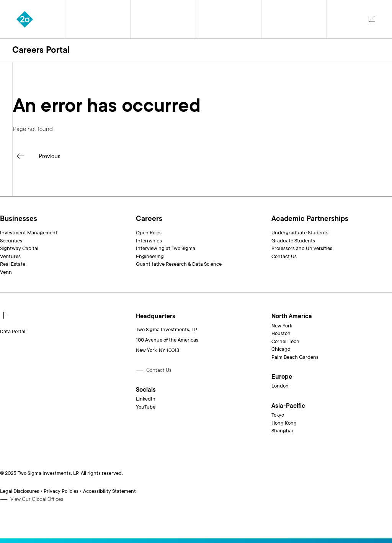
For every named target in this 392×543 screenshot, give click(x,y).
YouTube (146, 407)
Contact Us (284, 257)
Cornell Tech (285, 342)
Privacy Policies (61, 491)
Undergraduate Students (300, 233)
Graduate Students (293, 241)
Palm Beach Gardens (295, 357)
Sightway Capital (19, 249)
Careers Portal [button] (41, 50)
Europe (282, 377)
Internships (149, 241)
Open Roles (149, 233)
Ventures (10, 257)
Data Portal (13, 332)
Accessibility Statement (109, 491)
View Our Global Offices (37, 500)
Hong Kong (284, 423)
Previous (50, 156)
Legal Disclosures (20, 491)
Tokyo (278, 415)
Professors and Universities (302, 249)
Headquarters (156, 316)
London (280, 386)
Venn (6, 272)
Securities (11, 241)
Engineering (150, 257)
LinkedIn (146, 399)
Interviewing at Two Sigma (166, 249)
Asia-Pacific (288, 406)
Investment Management (29, 233)
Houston (281, 334)
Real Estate (13, 264)
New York (282, 326)
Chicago (281, 349)
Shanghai (282, 431)
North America (292, 316)
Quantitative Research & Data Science (179, 264)
